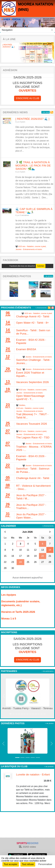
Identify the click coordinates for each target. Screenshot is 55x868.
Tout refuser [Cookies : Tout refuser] (28, 864)
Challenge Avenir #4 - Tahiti (33, 478)
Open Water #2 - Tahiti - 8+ (32, 323)
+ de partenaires (48, 671)
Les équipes (9, 595)
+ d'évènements (41, 308)
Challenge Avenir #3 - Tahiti (33, 316)
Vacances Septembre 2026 (32, 382)
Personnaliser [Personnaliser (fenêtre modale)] (45, 864)
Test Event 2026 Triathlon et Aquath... (30, 373)
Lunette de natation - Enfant (33, 775)
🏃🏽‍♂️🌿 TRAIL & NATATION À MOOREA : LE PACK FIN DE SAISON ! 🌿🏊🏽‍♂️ (33, 166)
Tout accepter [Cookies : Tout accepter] (11, 864)
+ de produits (49, 767)
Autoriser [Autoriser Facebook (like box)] (41, 266)
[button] (3, 52)
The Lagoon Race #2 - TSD (33, 437)
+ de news (46, 112)
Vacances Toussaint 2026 (31, 424)
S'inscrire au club (27, 98)
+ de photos (48, 276)
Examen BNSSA (26, 349)
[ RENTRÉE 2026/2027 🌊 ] (9, 46)
